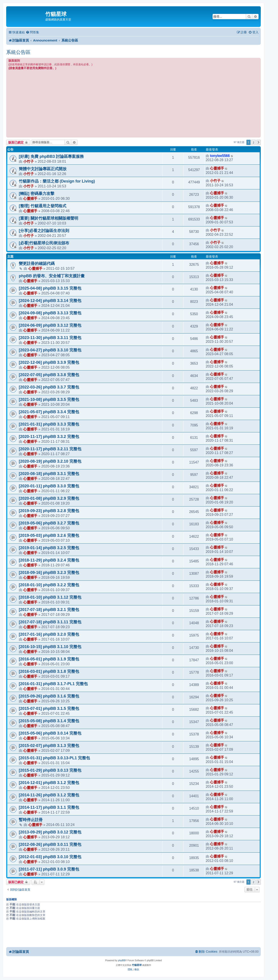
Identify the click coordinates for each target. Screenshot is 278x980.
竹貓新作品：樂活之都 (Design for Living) (57, 181)
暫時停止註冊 (31, 820)
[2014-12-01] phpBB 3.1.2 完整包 (49, 783)
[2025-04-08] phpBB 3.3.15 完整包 (50, 288)
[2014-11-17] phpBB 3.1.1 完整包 (49, 807)
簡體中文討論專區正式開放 (43, 169)
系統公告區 (18, 52)
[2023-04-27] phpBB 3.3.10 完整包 (50, 350)
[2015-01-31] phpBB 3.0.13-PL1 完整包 (54, 758)
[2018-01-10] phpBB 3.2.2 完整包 (49, 585)
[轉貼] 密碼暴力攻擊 (37, 194)
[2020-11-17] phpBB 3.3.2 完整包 (49, 437)
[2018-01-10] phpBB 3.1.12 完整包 (50, 597)
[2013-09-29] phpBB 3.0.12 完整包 (50, 832)
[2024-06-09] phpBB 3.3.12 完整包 (50, 325)
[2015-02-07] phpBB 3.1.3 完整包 (49, 746)
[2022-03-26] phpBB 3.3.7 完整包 (49, 387)
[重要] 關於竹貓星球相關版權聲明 (49, 218)
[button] (259, 142)
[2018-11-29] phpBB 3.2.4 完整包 (49, 560)
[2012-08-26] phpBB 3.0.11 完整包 (50, 844)
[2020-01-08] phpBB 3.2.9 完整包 (49, 498)
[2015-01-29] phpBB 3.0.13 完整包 (50, 770)
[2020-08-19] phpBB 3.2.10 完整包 (50, 461)
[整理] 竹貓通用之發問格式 (43, 206)
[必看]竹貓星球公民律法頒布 (44, 243)
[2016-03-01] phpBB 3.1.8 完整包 (49, 671)
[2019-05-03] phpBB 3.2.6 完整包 (49, 535)
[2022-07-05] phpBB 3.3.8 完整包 (49, 375)
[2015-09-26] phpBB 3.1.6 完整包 (49, 696)
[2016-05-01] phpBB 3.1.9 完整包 (49, 659)
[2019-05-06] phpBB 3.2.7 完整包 (49, 523)
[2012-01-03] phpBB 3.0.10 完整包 (50, 857)
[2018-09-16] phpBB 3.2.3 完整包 (49, 573)
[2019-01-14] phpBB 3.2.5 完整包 (49, 548)
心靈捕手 (217, 168)
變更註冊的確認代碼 (37, 264)
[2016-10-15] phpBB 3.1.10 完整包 (50, 647)
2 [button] (253, 142)
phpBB (122, 960)
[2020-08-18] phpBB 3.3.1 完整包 (49, 474)
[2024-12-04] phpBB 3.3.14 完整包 (50, 301)
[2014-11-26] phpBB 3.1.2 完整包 (49, 795)
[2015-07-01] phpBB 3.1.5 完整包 (49, 709)
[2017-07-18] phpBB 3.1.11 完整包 (50, 622)
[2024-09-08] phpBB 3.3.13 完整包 (50, 313)
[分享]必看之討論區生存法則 (44, 231)
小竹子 (29, 161)
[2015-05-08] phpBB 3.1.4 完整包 (49, 721)
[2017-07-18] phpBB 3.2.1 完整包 (49, 610)
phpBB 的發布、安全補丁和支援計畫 (52, 276)
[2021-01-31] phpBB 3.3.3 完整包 (49, 424)
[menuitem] (32, 32)
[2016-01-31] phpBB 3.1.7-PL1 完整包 (53, 684)
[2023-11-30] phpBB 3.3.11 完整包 (50, 338)
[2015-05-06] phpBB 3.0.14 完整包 (50, 733)
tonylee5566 (220, 156)
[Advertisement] (133, 103)
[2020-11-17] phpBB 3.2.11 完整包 (50, 449)
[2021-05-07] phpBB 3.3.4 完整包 (49, 412)
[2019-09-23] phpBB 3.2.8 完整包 (49, 511)
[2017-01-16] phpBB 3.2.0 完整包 (49, 634)
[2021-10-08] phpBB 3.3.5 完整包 (49, 400)
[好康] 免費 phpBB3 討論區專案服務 (51, 156)
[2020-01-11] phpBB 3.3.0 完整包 (49, 486)
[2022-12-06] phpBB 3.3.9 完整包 (49, 362)
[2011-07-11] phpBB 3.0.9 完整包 (49, 869)
